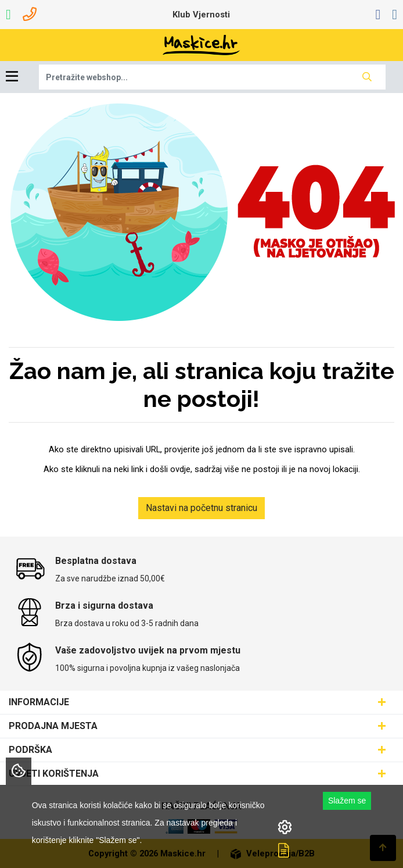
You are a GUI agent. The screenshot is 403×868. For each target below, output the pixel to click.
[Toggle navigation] (12, 77)
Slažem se (347, 801)
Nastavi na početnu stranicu (201, 508)
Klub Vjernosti (201, 15)
